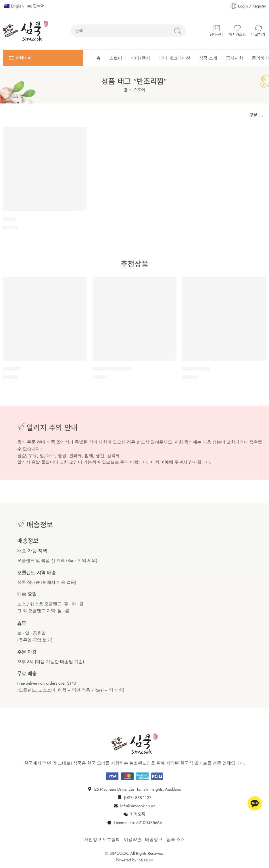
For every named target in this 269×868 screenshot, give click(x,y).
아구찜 (9, 219)
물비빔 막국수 (196, 369)
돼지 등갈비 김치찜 (112, 369)
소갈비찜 (12, 369)
